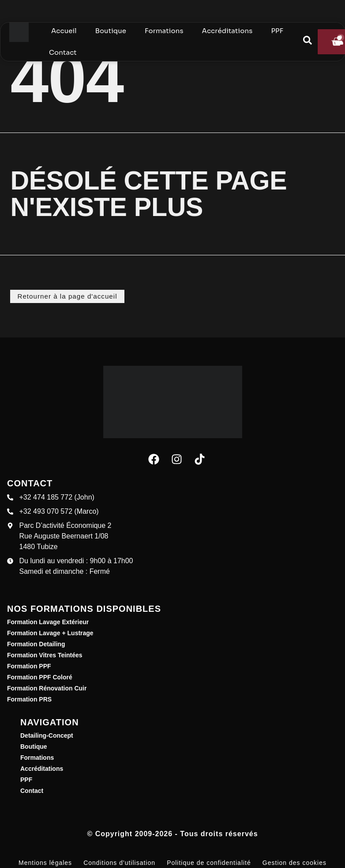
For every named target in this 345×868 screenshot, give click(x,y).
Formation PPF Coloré (40, 677)
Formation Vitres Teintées (45, 655)
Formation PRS (29, 699)
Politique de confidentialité (209, 862)
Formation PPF (29, 666)
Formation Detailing (36, 644)
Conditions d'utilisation (119, 862)
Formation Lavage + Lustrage (50, 633)
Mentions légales (45, 862)
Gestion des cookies (294, 862)
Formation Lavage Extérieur (48, 622)
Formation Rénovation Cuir (47, 688)
